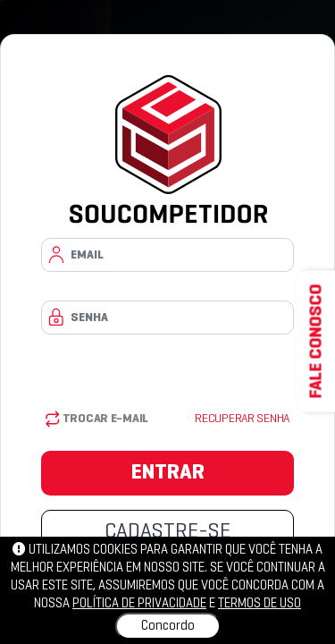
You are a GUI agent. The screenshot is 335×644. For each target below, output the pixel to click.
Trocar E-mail (97, 419)
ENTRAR (168, 473)
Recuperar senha (242, 419)
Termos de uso (260, 604)
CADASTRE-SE (167, 532)
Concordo (168, 626)
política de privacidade (139, 604)
